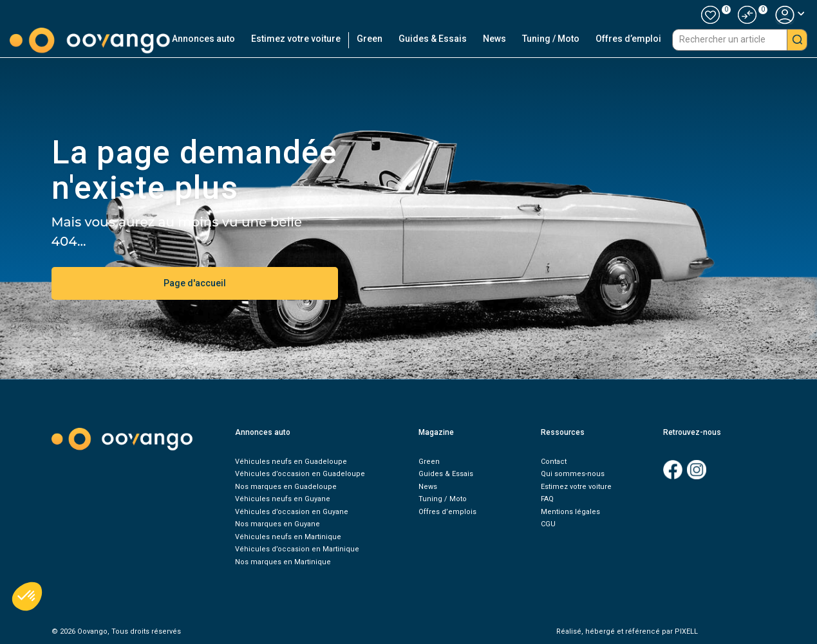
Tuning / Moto (551, 39)
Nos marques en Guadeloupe (286, 487)
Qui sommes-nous (573, 474)
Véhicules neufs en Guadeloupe (291, 462)
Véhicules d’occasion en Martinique (297, 549)
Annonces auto (203, 39)
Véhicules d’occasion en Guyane (292, 512)
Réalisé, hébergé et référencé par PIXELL (627, 631)
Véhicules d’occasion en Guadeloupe (300, 474)
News (494, 39)
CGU (548, 524)
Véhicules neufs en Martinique (288, 537)
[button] (747, 15)
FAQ (547, 499)
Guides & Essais (433, 39)
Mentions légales (570, 512)
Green (370, 39)
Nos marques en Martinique (283, 562)
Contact (554, 462)
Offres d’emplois (447, 512)
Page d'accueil (195, 283)
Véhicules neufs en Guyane (283, 499)
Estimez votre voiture (296, 39)
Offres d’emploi (628, 39)
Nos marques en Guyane (277, 524)
